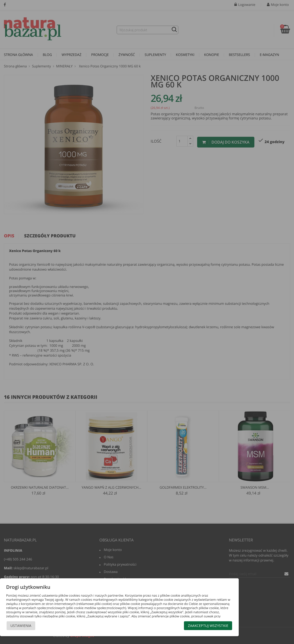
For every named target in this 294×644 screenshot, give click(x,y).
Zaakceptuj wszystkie (208, 626)
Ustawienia (21, 626)
